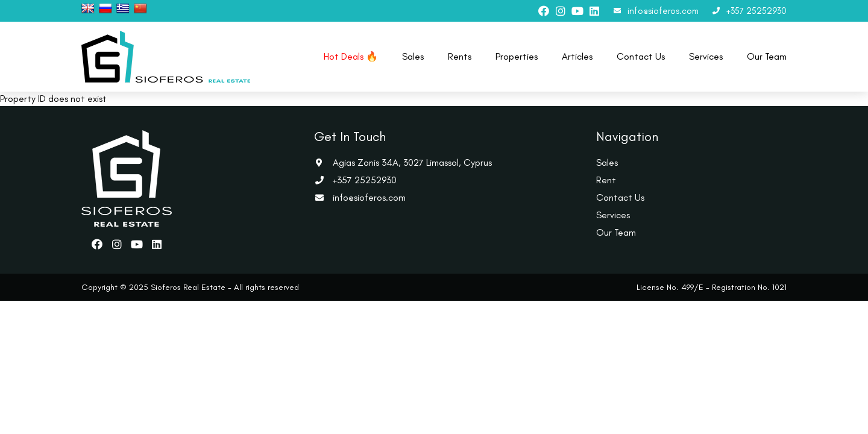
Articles (577, 56)
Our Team (767, 56)
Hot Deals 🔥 (351, 56)
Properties (517, 56)
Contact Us (641, 56)
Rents (460, 56)
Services (706, 56)
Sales (413, 56)
